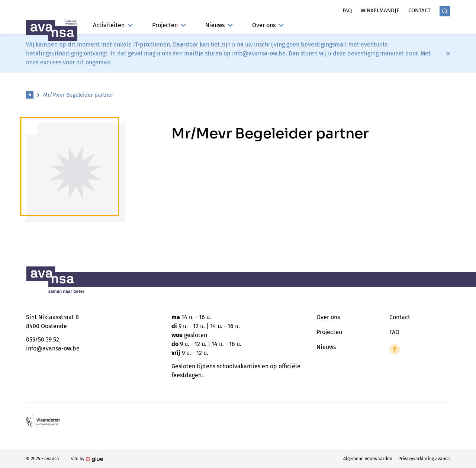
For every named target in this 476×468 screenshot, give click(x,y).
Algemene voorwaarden (368, 459)
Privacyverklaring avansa (424, 459)
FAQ (394, 332)
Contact (419, 10)
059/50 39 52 (43, 339)
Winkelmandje (380, 10)
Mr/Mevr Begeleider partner (78, 95)
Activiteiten (113, 25)
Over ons (268, 25)
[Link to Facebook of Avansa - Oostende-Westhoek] (395, 349)
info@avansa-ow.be (53, 348)
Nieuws (219, 25)
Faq (347, 10)
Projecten (169, 25)
